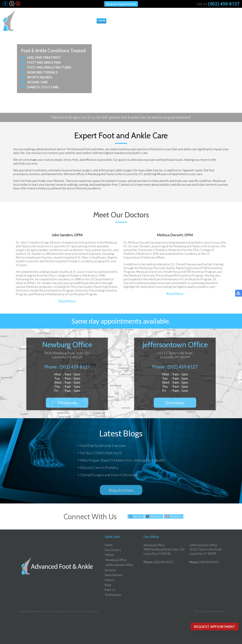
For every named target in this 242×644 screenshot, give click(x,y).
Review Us (175, 516)
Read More (67, 303)
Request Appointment (121, 4)
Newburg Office (116, 560)
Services (153, 21)
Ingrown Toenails (42, 72)
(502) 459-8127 (224, 4)
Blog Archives (121, 490)
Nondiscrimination (214, 611)
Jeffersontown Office (119, 565)
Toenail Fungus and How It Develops (109, 475)
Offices (136, 21)
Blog (200, 21)
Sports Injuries (40, 77)
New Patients (171, 21)
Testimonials (229, 21)
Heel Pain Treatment (44, 58)
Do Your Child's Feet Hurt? (101, 454)
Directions (67, 404)
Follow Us (155, 516)
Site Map (199, 611)
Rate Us (212, 21)
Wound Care (37, 82)
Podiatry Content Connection (83, 611)
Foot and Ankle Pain (44, 63)
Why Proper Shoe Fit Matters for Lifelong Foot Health (122, 461)
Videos (189, 21)
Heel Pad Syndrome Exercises (103, 446)
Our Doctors (118, 21)
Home (101, 21)
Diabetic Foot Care (43, 87)
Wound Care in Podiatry (99, 468)
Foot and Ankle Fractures (49, 67)
